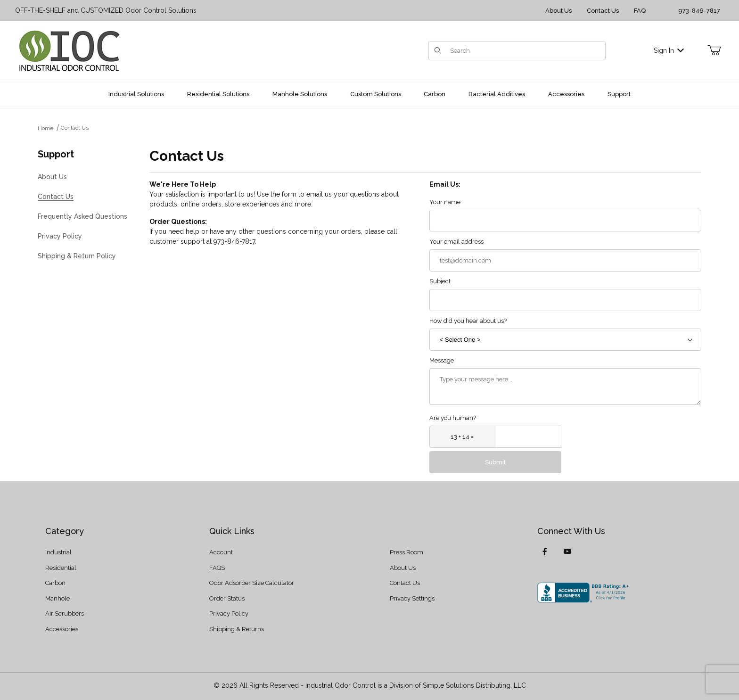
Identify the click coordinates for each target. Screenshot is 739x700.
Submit (495, 462)
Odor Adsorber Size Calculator (252, 583)
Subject (440, 281)
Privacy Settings (412, 598)
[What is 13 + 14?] (463, 437)
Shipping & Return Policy (77, 256)
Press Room (406, 552)
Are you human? (453, 418)
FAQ (640, 11)
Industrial (58, 552)
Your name (445, 202)
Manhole (57, 598)
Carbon (55, 583)
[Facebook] (545, 552)
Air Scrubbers (65, 614)
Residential (61, 568)
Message (442, 360)
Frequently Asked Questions (82, 216)
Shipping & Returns (237, 629)
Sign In (669, 50)
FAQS (217, 568)
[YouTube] (567, 552)
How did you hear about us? (468, 321)
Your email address (456, 242)
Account (221, 552)
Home (45, 128)
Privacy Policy (60, 236)
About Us (558, 11)
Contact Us (603, 11)
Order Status (227, 598)
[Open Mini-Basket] (714, 50)
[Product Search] (525, 51)
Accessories (62, 629)
